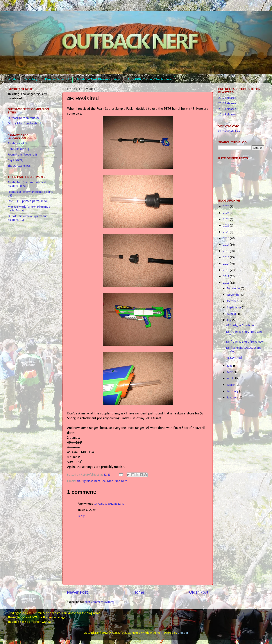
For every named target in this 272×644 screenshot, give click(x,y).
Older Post (199, 593)
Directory (31, 79)
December (234, 289)
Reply (81, 516)
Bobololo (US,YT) (18, 149)
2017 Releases (227, 98)
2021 (226, 226)
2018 (226, 238)
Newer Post (77, 593)
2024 (226, 213)
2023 (226, 219)
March (231, 385)
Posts (13, 79)
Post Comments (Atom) (99, 602)
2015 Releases (227, 109)
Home (139, 593)
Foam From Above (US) (22, 155)
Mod (110, 481)
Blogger (183, 633)
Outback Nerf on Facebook (25, 124)
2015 (226, 257)
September (234, 308)
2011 (226, 283)
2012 (226, 277)
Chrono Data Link (229, 131)
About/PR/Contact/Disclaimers (150, 79)
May (230, 372)
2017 (226, 245)
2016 (226, 251)
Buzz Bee (100, 481)
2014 (226, 264)
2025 (226, 206)
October (233, 301)
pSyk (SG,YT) (15, 160)
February (233, 391)
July (230, 320)
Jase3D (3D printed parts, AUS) (27, 201)
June (230, 366)
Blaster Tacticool (57, 79)
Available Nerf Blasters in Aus (98, 79)
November (234, 295)
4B (78, 481)
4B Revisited (234, 358)
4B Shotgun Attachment (241, 326)
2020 (226, 232)
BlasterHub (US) (18, 144)
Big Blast (87, 481)
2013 (226, 270)
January (232, 398)
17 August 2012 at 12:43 (109, 504)
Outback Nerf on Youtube (24, 118)
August (232, 314)
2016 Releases (227, 103)
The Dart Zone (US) (20, 166)
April (230, 379)
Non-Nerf (121, 481)
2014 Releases (227, 115)
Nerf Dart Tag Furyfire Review (245, 342)
